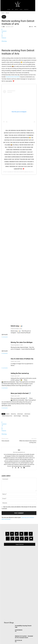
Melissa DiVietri (19, 190)
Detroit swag (25, 386)
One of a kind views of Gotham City (22, 329)
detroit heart (20, 384)
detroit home (27, 384)
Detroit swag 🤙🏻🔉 (17, 296)
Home (3, 13)
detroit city (13, 384)
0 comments (5, 307)
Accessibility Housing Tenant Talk (23, 597)
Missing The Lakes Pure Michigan (22, 313)
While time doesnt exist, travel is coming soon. (28, 412)
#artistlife (17, 95)
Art (16, 621)
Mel (4, 27)
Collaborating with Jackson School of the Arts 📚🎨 (23, 618)
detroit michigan (17, 386)
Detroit (7, 13)
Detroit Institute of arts (7, 386)
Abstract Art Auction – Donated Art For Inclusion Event (24, 607)
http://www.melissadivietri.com (19, 423)
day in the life (18, 611)
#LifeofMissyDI (19, 600)
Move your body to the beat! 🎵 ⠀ (21, 364)
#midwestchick (10, 95)
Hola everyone (5, 411)
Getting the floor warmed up (20, 344)
